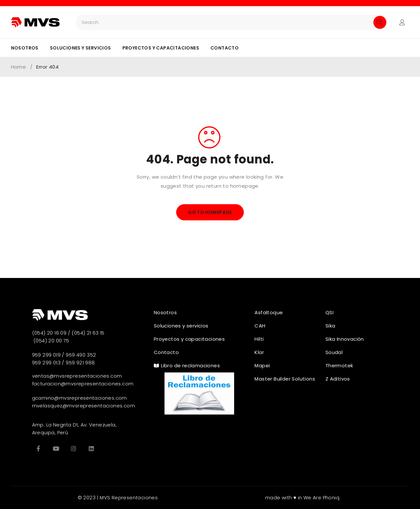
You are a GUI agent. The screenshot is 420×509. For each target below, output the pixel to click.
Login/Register (402, 22)
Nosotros (25, 48)
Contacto (225, 48)
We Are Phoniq (321, 498)
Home (19, 67)
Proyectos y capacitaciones (161, 48)
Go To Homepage (210, 212)
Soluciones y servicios (80, 48)
